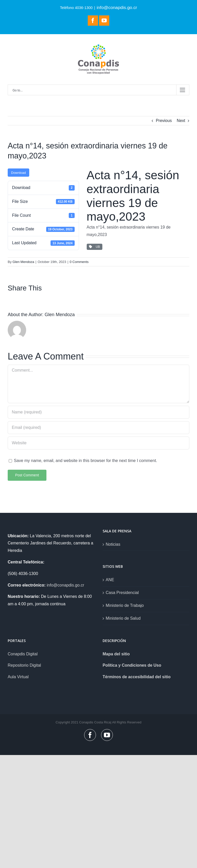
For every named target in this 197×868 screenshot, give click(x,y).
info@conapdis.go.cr (117, 7)
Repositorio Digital (24, 665)
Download (18, 173)
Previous (164, 121)
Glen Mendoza (23, 262)
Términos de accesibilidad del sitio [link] (137, 677)
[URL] (98, 443)
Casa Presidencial (122, 593)
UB (95, 247)
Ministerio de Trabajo (125, 605)
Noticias (113, 544)
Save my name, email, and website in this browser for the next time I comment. (85, 461)
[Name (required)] (98, 412)
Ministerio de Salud (123, 618)
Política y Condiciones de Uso (132, 665)
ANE (110, 580)
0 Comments (79, 262)
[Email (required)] (98, 428)
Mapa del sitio (116, 654)
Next (181, 121)
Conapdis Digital (23, 654)
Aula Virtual (18, 677)
